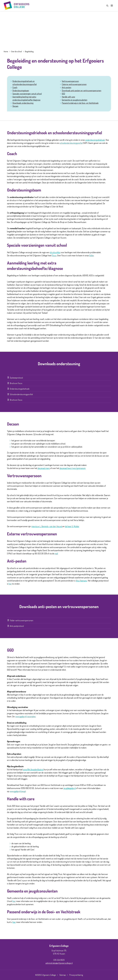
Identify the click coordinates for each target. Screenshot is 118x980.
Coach (15, 87)
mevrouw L (36, 526)
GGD (63, 94)
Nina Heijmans (81, 581)
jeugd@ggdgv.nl (70, 788)
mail (56, 553)
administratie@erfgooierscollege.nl (59, 963)
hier (10, 584)
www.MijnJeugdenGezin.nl (33, 769)
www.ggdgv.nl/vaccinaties (26, 716)
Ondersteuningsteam (21, 90)
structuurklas (55, 252)
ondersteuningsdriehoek (95, 140)
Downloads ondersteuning (23, 103)
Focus (54, 255)
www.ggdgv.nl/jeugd (18, 791)
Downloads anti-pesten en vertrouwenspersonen (82, 90)
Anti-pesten (67, 87)
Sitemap (63, 975)
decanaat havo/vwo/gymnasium (73, 468)
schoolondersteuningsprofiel (71, 143)
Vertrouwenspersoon (70, 81)
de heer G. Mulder (72, 526)
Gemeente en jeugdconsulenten (75, 100)
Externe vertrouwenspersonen (74, 84)
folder (92, 255)
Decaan (15, 106)
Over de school (17, 51)
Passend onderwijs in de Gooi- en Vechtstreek (80, 103)
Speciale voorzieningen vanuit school (27, 94)
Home (6, 51)
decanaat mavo (44, 468)
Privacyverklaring (76, 975)
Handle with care (68, 97)
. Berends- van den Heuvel (52, 526)
